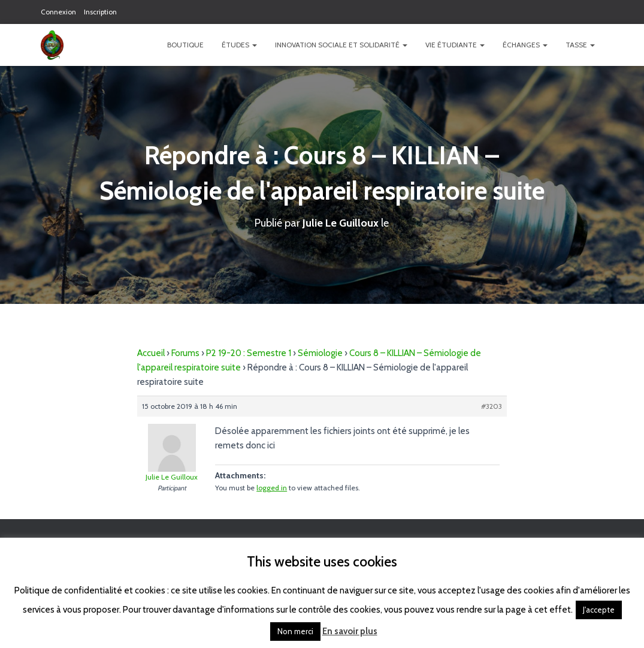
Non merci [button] (295, 631)
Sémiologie (320, 353)
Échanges (525, 45)
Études (239, 45)
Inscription (100, 12)
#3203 (492, 406)
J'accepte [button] (599, 610)
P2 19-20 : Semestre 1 (249, 353)
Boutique (185, 45)
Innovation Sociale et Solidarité (341, 45)
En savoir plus (350, 631)
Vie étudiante (455, 45)
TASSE (580, 45)
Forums (185, 353)
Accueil (151, 353)
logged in (272, 488)
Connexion (58, 12)
